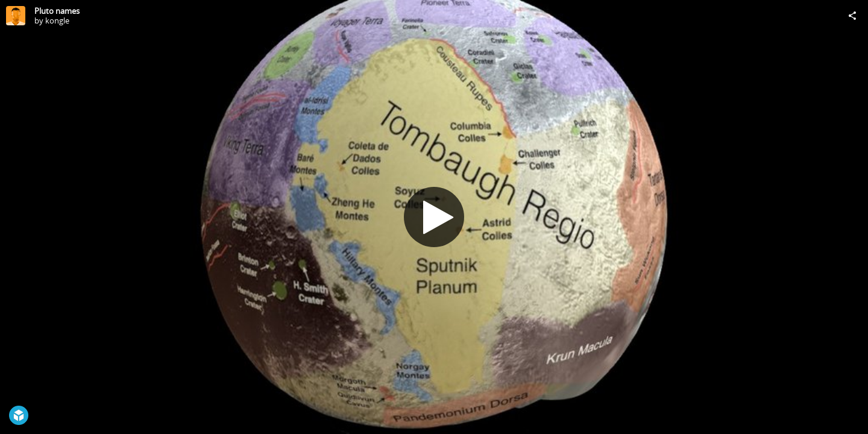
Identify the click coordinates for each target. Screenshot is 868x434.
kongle (57, 20)
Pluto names (57, 11)
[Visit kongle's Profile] (16, 16)
